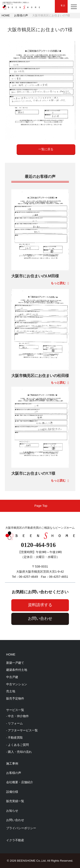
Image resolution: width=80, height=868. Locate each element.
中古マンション (17, 684)
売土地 (11, 691)
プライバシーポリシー (21, 828)
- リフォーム (15, 723)
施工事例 (12, 763)
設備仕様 (12, 792)
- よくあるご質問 (17, 745)
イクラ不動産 (15, 840)
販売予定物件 (15, 699)
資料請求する (40, 605)
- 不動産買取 (15, 738)
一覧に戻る (46, 149)
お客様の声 (21, 15)
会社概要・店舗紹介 (20, 782)
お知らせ (12, 811)
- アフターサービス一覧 (22, 730)
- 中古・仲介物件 (17, 716)
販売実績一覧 (15, 801)
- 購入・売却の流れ (19, 752)
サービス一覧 (15, 710)
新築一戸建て (15, 663)
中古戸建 (12, 677)
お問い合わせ (40, 618)
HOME (6, 15)
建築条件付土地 (17, 670)
